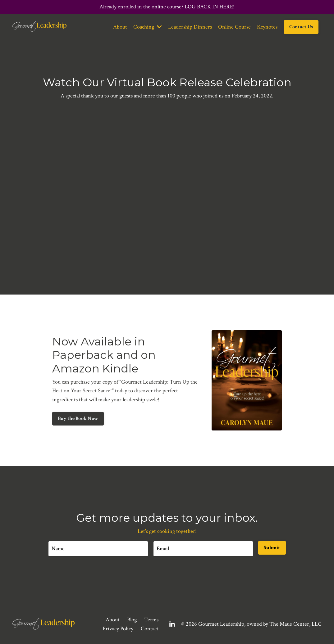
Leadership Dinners (190, 27)
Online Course (234, 27)
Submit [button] (272, 548)
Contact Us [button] (301, 27)
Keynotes (267, 27)
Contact (150, 629)
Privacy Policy (118, 629)
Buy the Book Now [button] (78, 419)
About (120, 27)
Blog (132, 620)
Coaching (148, 27)
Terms (151, 620)
